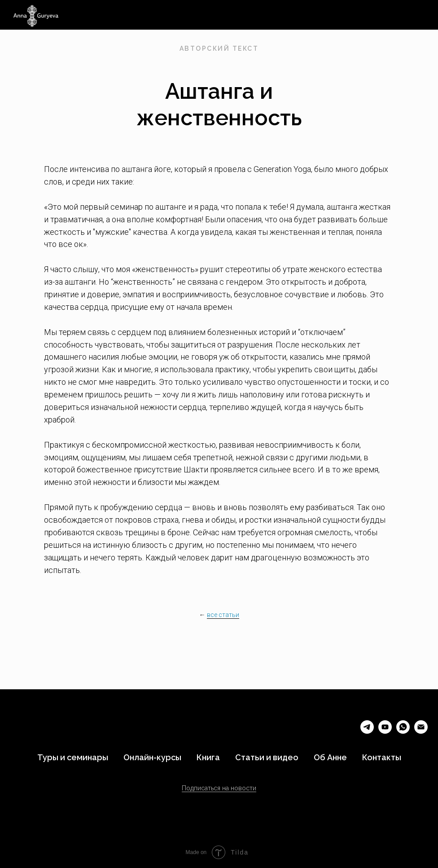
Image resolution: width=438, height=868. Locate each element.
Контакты (382, 757)
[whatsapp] (403, 731)
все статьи (223, 615)
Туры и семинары (73, 757)
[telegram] (367, 731)
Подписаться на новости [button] (219, 788)
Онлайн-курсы (152, 757)
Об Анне (330, 757)
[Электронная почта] (421, 731)
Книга (208, 757)
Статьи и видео (267, 757)
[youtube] (385, 731)
